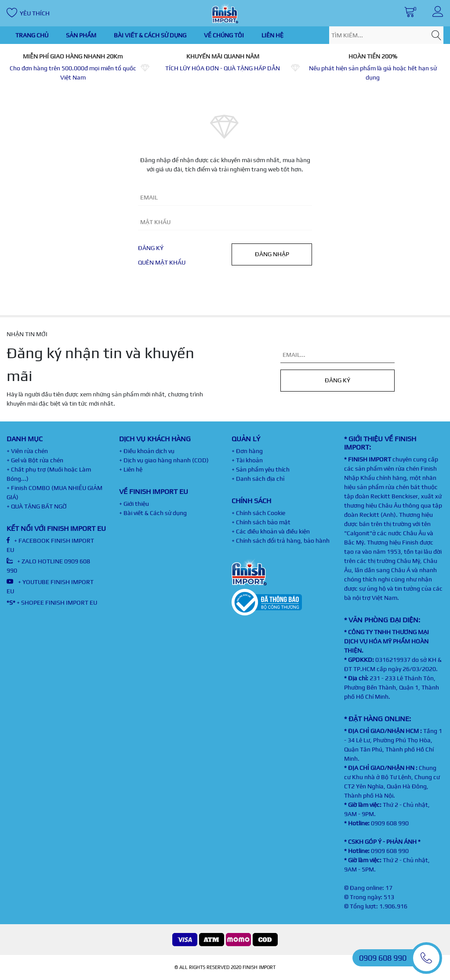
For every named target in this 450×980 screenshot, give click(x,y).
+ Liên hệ (131, 469)
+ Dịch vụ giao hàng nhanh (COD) (164, 460)
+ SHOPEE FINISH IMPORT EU (52, 603)
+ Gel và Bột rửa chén (35, 460)
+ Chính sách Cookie (258, 513)
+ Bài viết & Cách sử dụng (153, 513)
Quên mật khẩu (162, 262)
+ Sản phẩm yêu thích (261, 469)
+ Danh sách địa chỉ (258, 479)
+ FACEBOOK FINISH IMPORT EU (50, 545)
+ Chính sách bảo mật (261, 522)
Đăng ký (151, 248)
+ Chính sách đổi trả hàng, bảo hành (281, 541)
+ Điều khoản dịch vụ (147, 451)
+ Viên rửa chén (27, 451)
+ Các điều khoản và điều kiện (271, 531)
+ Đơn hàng (247, 451)
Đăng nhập (272, 254)
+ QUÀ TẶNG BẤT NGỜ (37, 506)
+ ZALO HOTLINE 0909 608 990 (48, 566)
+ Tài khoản (247, 460)
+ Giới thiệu (134, 504)
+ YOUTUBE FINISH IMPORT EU (50, 586)
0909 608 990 (390, 823)
